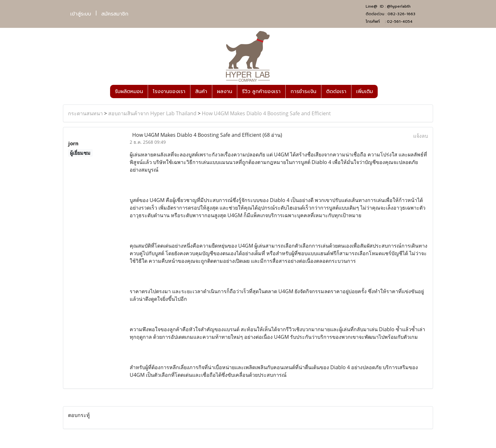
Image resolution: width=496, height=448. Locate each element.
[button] (383, 91)
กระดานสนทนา (85, 113)
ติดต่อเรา (336, 91)
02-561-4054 (400, 22)
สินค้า (201, 91)
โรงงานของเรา (169, 91)
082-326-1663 (401, 14)
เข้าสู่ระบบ (81, 14)
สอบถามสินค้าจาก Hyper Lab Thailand (152, 113)
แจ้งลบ (421, 136)
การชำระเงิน (303, 91)
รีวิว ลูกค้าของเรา (261, 91)
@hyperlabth (399, 6)
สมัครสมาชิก (115, 14)
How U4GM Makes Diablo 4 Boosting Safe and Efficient (266, 113)
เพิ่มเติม (365, 91)
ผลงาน (225, 91)
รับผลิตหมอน (129, 91)
